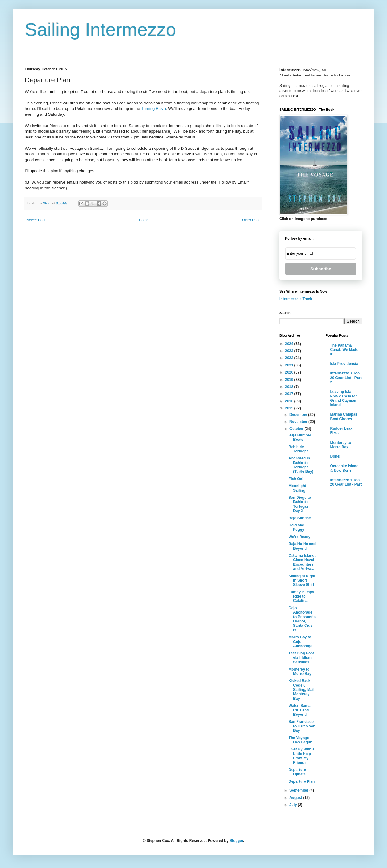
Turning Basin (153, 108)
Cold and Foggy (296, 527)
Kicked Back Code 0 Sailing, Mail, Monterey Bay (302, 690)
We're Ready (299, 537)
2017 (290, 394)
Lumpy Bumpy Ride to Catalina (301, 597)
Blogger (236, 841)
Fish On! (296, 479)
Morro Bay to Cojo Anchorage (301, 642)
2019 (290, 380)
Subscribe (321, 269)
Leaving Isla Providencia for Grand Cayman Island (344, 398)
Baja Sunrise (300, 518)
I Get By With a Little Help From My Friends (302, 756)
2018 (290, 387)
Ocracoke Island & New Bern (345, 468)
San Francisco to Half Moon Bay (302, 726)
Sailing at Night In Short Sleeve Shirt (302, 581)
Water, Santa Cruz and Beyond (300, 710)
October (297, 429)
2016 (290, 401)
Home (144, 220)
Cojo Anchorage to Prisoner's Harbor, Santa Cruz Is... (302, 619)
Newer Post (36, 220)
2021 (290, 365)
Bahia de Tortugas (299, 449)
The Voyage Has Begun (301, 740)
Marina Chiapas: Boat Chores (345, 417)
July (294, 805)
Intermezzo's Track (296, 299)
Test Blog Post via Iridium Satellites (301, 658)
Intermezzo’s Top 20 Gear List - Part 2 (346, 378)
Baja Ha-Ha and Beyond (302, 546)
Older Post (251, 220)
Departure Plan (302, 781)
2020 (290, 372)
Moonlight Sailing (297, 488)
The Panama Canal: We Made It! (344, 350)
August (296, 798)
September (299, 790)
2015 (290, 408)
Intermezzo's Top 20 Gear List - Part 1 (346, 484)
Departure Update (297, 772)
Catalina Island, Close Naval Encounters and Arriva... (302, 562)
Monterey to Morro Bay (300, 672)
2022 (290, 358)
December (299, 415)
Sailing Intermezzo (101, 30)
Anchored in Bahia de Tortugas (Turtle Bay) (301, 465)
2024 (290, 344)
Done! (335, 456)
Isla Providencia (344, 364)
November (299, 422)
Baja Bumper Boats (300, 437)
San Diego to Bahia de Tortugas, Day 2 (300, 504)
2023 (290, 351)
